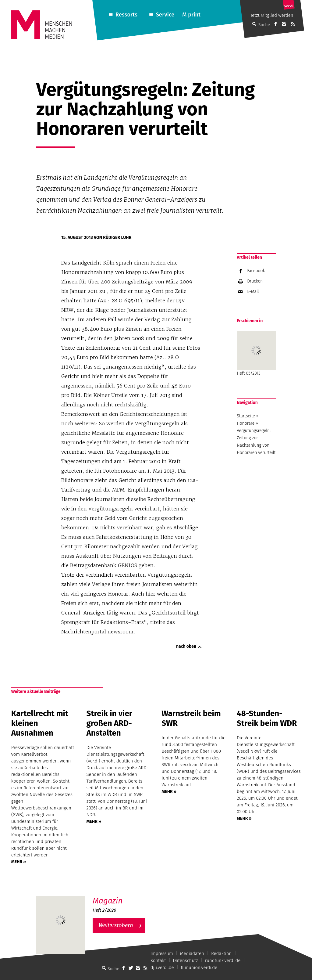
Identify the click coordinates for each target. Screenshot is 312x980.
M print (191, 15)
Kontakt (158, 960)
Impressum (162, 953)
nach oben (186, 646)
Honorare (246, 423)
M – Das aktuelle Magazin (122, 896)
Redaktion (221, 953)
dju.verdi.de (162, 967)
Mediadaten (192, 953)
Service (165, 15)
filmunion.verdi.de (199, 967)
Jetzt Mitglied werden (272, 15)
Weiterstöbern (116, 925)
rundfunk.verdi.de (223, 960)
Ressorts (126, 15)
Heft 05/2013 (256, 353)
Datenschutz (186, 960)
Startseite (246, 416)
